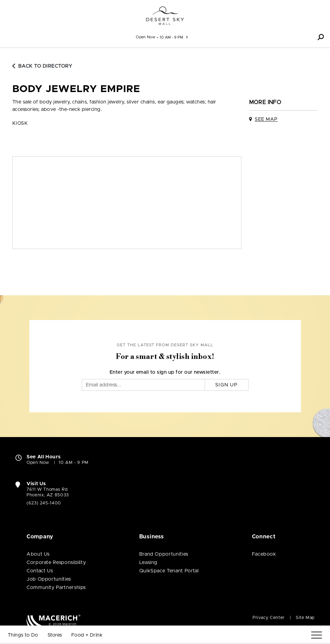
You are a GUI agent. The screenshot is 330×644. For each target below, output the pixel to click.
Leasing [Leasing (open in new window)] (148, 562)
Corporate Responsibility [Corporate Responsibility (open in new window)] (56, 562)
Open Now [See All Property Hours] (146, 37)
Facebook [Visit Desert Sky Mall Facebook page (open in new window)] (264, 554)
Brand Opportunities (164, 554)
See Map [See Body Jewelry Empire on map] (266, 119)
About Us (38, 554)
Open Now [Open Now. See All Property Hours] (38, 463)
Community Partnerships (56, 587)
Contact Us (40, 571)
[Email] (143, 385)
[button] (321, 37)
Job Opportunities (49, 579)
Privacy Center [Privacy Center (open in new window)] (269, 618)
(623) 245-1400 (44, 503)
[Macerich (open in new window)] (54, 620)
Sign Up (226, 385)
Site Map (305, 618)
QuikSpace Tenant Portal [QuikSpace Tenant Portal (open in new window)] (169, 571)
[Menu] (317, 635)
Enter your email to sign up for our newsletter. (165, 372)
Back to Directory (42, 66)
